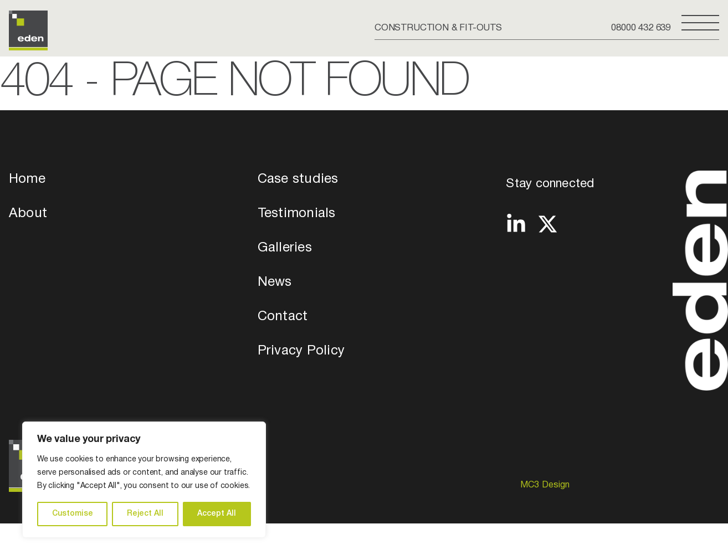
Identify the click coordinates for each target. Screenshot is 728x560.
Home (27, 179)
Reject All (145, 514)
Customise (73, 514)
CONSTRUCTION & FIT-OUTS (438, 28)
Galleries (285, 248)
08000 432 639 (641, 28)
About (28, 214)
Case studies (298, 179)
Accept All (217, 514)
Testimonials (297, 214)
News (275, 282)
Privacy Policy (301, 351)
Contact (283, 317)
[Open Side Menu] (700, 27)
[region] (144, 480)
